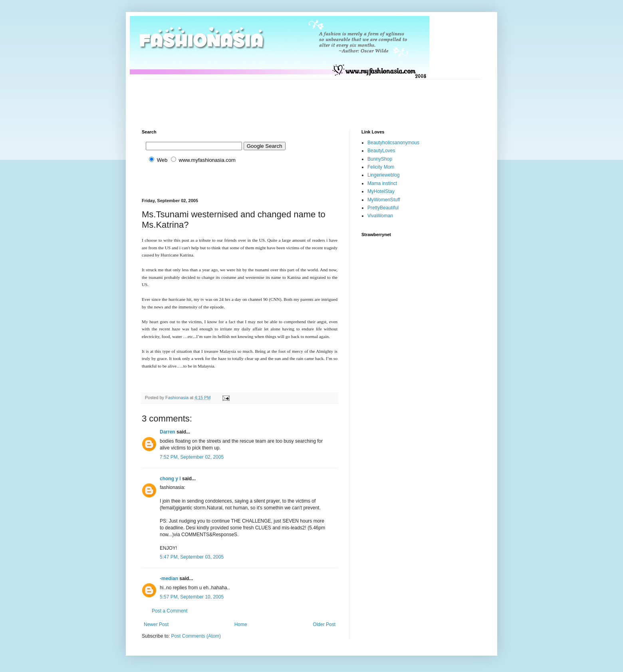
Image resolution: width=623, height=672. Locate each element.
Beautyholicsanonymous (393, 143)
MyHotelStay (381, 191)
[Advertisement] (287, 97)
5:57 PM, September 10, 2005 (192, 597)
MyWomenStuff (384, 200)
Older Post (324, 624)
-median (169, 579)
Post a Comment (170, 611)
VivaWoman (380, 216)
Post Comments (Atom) (196, 636)
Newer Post (156, 624)
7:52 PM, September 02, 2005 (192, 457)
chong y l (170, 479)
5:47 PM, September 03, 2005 (192, 557)
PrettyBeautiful (383, 208)
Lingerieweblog (384, 175)
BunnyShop (380, 159)
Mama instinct (382, 183)
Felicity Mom (381, 167)
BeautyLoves (381, 151)
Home (241, 624)
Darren (168, 432)
